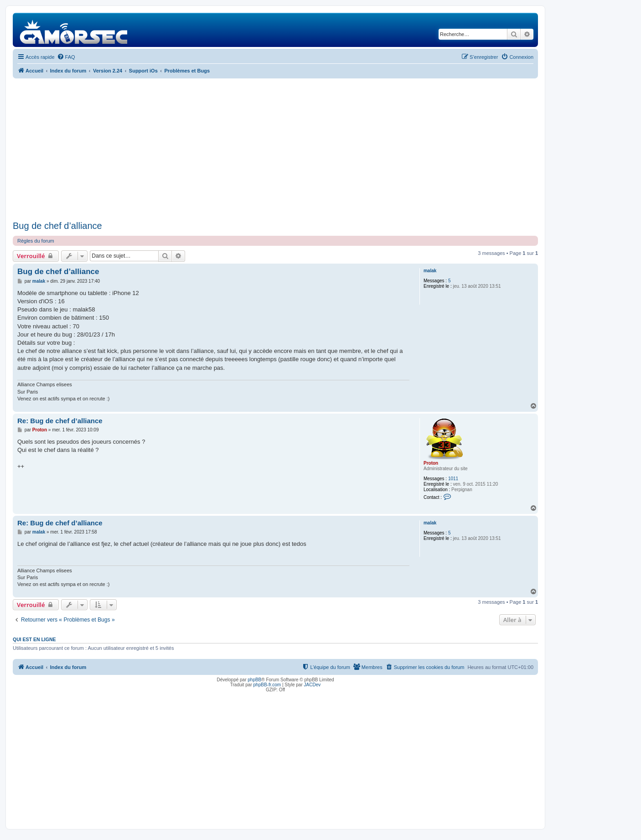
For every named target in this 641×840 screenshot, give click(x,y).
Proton (431, 463)
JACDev (313, 685)
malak (430, 271)
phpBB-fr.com (267, 685)
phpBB (254, 680)
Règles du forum (36, 241)
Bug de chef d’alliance (57, 226)
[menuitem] (66, 57)
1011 (453, 479)
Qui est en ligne (34, 639)
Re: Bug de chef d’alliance (60, 421)
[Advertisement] (275, 150)
